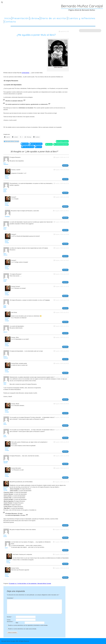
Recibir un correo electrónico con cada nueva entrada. (22, 629)
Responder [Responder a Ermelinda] (65, 218)
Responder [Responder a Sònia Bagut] (65, 308)
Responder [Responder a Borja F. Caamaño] (65, 359)
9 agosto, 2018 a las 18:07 (62, 260)
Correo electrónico (10, 621)
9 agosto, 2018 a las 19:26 (62, 417)
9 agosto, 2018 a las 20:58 (62, 456)
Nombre (9, 617)
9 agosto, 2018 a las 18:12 (62, 337)
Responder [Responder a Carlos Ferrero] (65, 538)
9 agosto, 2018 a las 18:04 (62, 197)
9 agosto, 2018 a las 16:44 (62, 274)
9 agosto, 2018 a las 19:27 (62, 430)
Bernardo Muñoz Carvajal (12, 141)
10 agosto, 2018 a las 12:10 (62, 482)
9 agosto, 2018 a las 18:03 (62, 170)
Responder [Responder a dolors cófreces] (65, 256)
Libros (34, 18)
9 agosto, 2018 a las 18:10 (62, 286)
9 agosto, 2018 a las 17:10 (62, 300)
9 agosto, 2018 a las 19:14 (62, 377)
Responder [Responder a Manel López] (65, 399)
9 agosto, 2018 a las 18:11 (62, 312)
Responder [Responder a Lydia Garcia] (65, 425)
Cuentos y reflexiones (82, 18)
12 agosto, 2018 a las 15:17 (62, 554)
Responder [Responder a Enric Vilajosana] (65, 165)
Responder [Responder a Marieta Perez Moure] (65, 193)
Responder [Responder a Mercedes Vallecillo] (65, 464)
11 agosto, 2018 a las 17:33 (62, 542)
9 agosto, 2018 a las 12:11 (62, 183)
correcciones (25, 73)
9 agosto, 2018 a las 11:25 (62, 157)
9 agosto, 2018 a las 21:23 (62, 468)
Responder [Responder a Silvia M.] (65, 333)
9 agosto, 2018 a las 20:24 (62, 442)
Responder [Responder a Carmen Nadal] (65, 282)
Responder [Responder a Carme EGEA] (65, 230)
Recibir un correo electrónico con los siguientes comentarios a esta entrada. (28, 625)
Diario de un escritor (54, 18)
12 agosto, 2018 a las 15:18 (62, 568)
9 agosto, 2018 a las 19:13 (62, 351)
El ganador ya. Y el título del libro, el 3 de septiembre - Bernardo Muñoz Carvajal (30, 584)
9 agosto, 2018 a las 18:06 (62, 234)
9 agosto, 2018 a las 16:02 (62, 248)
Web (17, 623)
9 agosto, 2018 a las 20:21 (62, 363)
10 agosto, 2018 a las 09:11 (62, 211)
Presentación (21, 18)
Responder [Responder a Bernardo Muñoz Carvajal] (65, 179)
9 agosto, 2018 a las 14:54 (62, 222)
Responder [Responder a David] (65, 550)
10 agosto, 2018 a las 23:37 (62, 530)
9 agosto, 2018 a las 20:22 (62, 404)
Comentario (10, 598)
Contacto (10, 22)
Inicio (8, 18)
